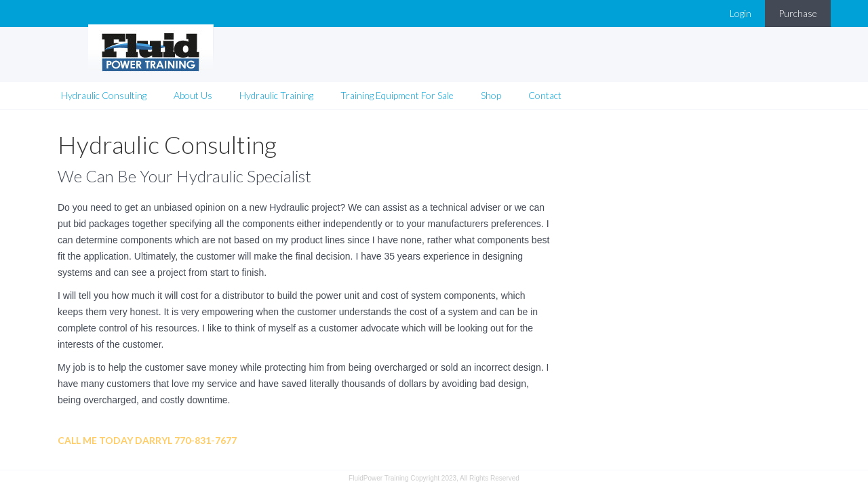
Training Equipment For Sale (397, 78)
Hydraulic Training (276, 78)
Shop (491, 78)
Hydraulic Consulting (104, 78)
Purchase (798, 13)
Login (741, 13)
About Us (193, 78)
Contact (545, 78)
